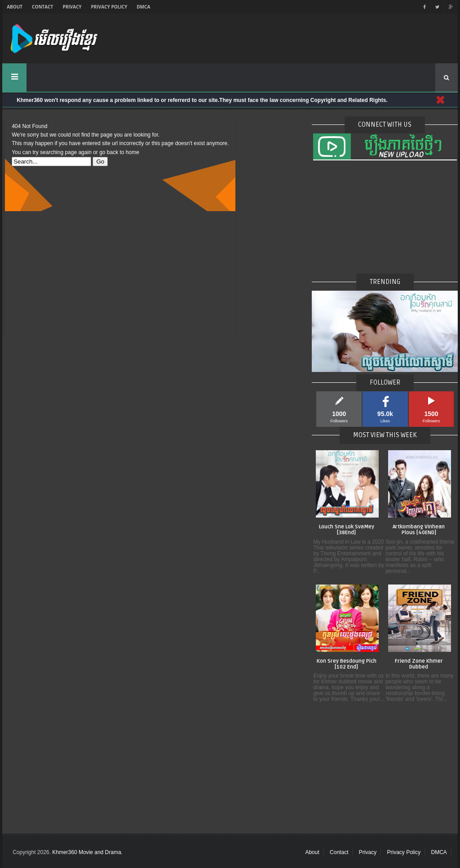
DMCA (143, 7)
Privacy (72, 7)
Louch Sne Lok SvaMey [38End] (347, 530)
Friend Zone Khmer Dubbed (419, 664)
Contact (42, 7)
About (15, 7)
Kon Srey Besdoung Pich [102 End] (347, 664)
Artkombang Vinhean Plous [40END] (419, 530)
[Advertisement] (120, 274)
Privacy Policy (109, 7)
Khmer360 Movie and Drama (86, 852)
